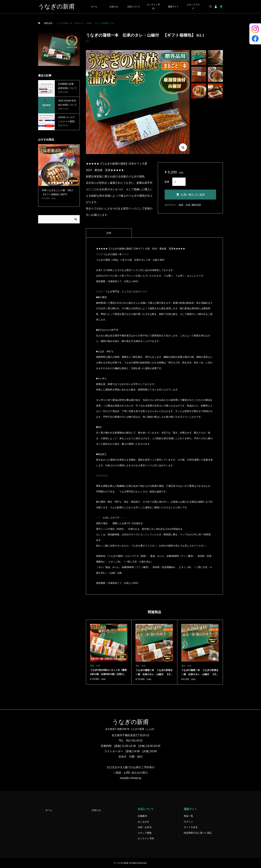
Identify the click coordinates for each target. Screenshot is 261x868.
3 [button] (52, 183)
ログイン (188, 822)
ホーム (94, 7)
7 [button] (63, 183)
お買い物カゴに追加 (193, 195)
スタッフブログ (193, 7)
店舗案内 (142, 816)
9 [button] (69, 183)
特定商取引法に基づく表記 (198, 833)
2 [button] (49, 183)
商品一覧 (188, 816)
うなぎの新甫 (56, 7)
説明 (109, 233)
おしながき (143, 822)
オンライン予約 (153, 7)
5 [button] (58, 183)
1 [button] (46, 183)
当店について (134, 7)
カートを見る (191, 827)
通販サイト (173, 7)
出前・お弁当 (145, 827)
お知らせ (114, 7)
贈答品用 (196, 205)
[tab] (109, 233)
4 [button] (55, 183)
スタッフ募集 (145, 833)
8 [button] (66, 183)
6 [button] (60, 183)
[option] (59, 173)
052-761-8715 (134, 741)
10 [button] (72, 183)
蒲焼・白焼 (184, 205)
